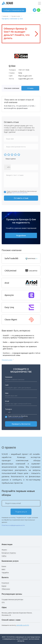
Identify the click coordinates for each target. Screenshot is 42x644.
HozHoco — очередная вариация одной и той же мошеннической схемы (22, 354)
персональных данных (20, 193)
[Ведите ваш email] (21, 503)
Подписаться (21, 512)
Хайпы (4, 556)
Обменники (6, 589)
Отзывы (30, 88)
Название (9, 377)
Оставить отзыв (21, 198)
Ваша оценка (11, 159)
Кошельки (5, 583)
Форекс (4, 550)
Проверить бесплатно (21, 424)
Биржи (4, 586)
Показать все (8, 360)
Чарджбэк (5, 573)
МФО (3, 569)
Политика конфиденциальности (13, 525)
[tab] (12, 88)
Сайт (7, 385)
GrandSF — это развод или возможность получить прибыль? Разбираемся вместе (18, 337)
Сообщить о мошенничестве (14, 10)
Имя (7, 393)
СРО (3, 602)
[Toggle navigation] (39, 3)
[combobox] (7, 167)
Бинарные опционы (9, 553)
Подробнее (21, 235)
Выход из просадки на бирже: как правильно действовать (20, 348)
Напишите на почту (15, 625)
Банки (4, 566)
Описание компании (12, 88)
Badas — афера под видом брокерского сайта (21, 342)
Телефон (8, 409)
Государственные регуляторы (12, 599)
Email (7, 401)
